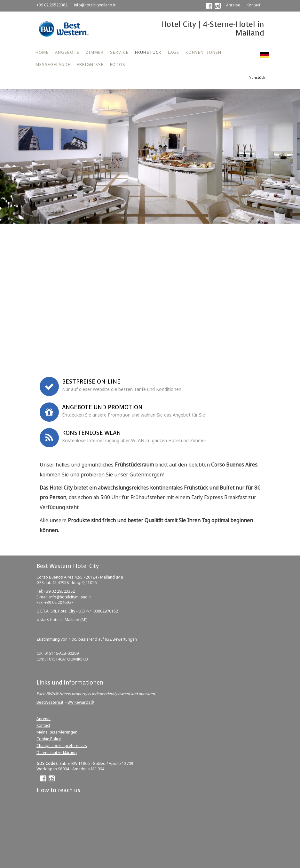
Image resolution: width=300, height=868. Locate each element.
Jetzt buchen (150, 361)
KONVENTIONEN (203, 52)
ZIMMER (95, 52)
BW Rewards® (81, 702)
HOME (42, 52)
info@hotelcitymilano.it (95, 5)
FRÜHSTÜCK (148, 52)
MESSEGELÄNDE (53, 64)
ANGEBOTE (67, 52)
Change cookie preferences (62, 746)
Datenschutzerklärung (57, 753)
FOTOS (118, 64)
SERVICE (119, 52)
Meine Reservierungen (57, 732)
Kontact (253, 5)
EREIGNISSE (90, 64)
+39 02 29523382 (52, 5)
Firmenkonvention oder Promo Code (45, 329)
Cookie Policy (49, 739)
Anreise (233, 5)
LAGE (174, 52)
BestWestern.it (50, 702)
